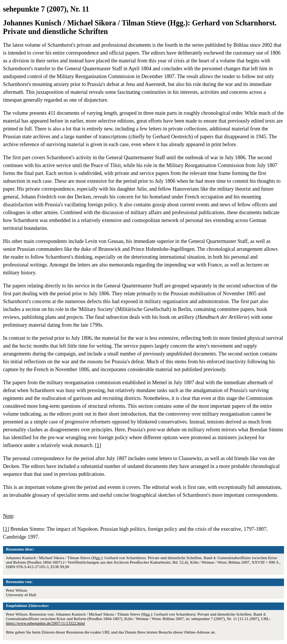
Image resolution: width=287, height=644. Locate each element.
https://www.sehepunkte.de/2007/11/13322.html (45, 623)
